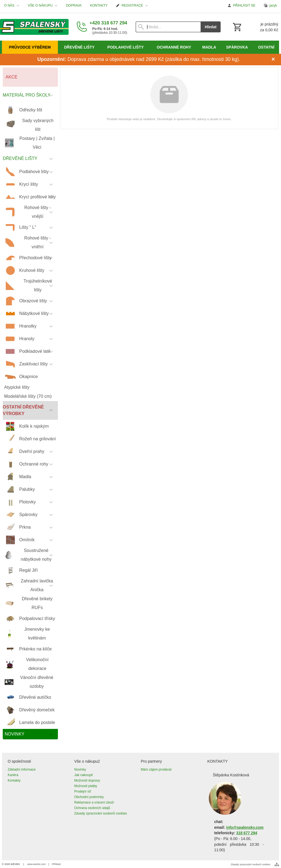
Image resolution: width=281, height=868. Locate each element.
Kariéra (13, 775)
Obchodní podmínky (89, 797)
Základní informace (22, 770)
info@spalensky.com (245, 828)
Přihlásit (56, 864)
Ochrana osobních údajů (92, 808)
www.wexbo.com (37, 864)
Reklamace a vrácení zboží (94, 802)
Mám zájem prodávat (156, 770)
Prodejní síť (83, 791)
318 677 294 (247, 833)
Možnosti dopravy (87, 780)
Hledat (211, 27)
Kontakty (14, 780)
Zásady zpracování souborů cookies (101, 813)
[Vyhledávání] (168, 27)
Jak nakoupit (84, 775)
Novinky (80, 770)
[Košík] (255, 27)
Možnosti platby (86, 786)
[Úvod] (34, 27)
